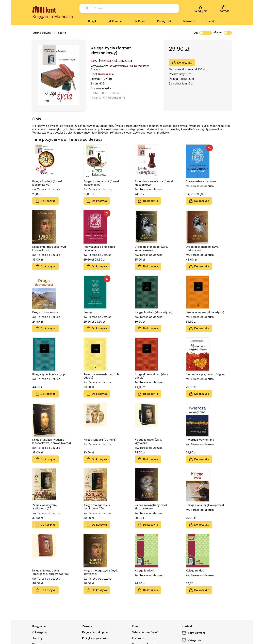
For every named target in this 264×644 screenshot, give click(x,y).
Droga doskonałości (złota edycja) (151, 376)
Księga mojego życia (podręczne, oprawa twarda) (51, 572)
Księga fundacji (144, 570)
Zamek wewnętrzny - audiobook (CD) (46, 507)
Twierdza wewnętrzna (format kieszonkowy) (154, 183)
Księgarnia (192, 640)
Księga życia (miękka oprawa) (205, 505)
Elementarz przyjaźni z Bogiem (206, 374)
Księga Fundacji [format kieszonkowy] (47, 183)
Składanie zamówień (145, 632)
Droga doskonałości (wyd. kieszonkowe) (151, 248)
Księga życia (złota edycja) (49, 374)
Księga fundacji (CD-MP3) (100, 440)
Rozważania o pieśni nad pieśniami (99, 248)
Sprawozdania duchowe (201, 181)
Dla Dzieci (140, 21)
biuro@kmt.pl (193, 633)
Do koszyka (182, 63)
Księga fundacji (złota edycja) (153, 312)
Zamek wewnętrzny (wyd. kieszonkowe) (151, 507)
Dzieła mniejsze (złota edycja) (205, 312)
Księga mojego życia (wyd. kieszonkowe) (49, 248)
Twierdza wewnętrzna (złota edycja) (102, 376)
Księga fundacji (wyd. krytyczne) (148, 441)
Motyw (223, 33)
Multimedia (115, 21)
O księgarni (39, 632)
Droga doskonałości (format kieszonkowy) (101, 183)
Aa (196, 33)
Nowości (189, 21)
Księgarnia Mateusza (53, 17)
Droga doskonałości (45, 312)
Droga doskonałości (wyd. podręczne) (202, 248)
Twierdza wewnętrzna (200, 440)
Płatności (138, 638)
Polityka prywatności (95, 638)
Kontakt (211, 21)
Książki (93, 21)
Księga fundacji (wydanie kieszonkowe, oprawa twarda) (52, 441)
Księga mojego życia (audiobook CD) (97, 507)
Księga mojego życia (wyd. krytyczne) (101, 572)
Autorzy (37, 638)
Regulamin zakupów (95, 632)
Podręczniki (165, 21)
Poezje (88, 312)
